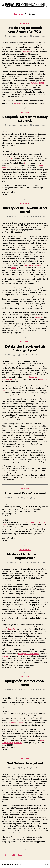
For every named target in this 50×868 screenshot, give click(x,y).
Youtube (15, 536)
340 (13, 855)
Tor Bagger (13, 36)
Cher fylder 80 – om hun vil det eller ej (25, 210)
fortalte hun (39, 317)
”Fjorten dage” (7, 159)
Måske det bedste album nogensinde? (25, 556)
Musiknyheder (25, 23)
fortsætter (18, 103)
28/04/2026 (24, 689)
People (14, 268)
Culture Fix (6, 390)
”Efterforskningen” (16, 723)
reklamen (44, 716)
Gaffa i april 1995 (37, 83)
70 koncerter (26, 52)
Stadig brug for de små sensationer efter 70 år (25, 30)
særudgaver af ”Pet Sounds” (29, 654)
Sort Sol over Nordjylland (25, 763)
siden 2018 (43, 379)
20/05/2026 (24, 216)
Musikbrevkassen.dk (14, 864)
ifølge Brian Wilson (9, 629)
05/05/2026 (24, 498)
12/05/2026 (24, 355)
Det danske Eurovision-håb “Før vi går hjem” (25, 348)
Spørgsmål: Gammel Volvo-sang (25, 683)
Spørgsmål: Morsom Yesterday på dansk (25, 119)
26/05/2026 (24, 36)
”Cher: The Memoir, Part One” (34, 266)
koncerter (6, 656)
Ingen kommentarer (39, 36)
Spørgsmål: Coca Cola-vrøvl (25, 493)
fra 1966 (27, 163)
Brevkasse (25, 112)
